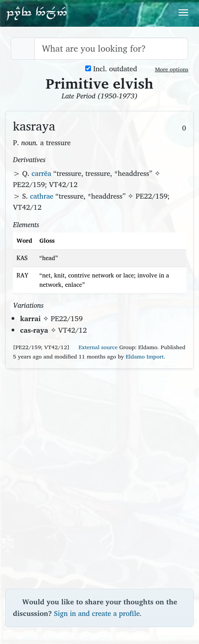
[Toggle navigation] (183, 12)
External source (94, 347)
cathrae (41, 196)
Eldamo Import (145, 357)
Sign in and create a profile (97, 613)
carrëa (41, 173)
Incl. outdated (111, 69)
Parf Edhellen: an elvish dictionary (37, 13)
